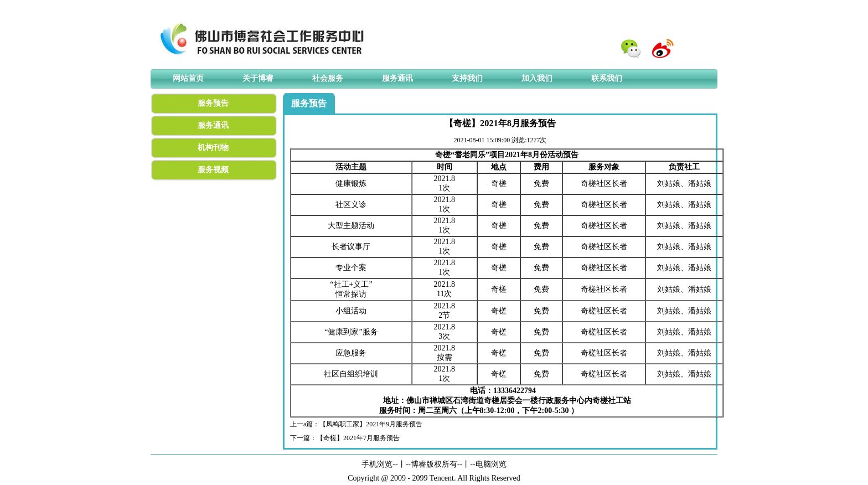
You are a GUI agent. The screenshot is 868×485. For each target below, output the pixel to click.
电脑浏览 (491, 464)
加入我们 (537, 78)
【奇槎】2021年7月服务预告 (358, 438)
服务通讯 (397, 78)
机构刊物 (213, 148)
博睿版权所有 (434, 464)
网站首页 (188, 78)
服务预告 (213, 103)
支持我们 (467, 78)
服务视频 (213, 170)
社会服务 (328, 78)
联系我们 (607, 78)
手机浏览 (377, 464)
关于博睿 (258, 78)
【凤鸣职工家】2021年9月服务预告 (371, 424)
